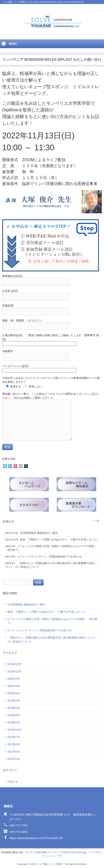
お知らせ (13, 782)
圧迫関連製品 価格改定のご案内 (26, 605)
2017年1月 (14, 759)
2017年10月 (15, 730)
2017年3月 (14, 752)
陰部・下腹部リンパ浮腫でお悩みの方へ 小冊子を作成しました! (46, 612)
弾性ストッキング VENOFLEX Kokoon (63, 852)
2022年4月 (14, 679)
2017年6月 (14, 744)
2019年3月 (14, 701)
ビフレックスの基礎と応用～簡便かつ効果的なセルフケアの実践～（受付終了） (52, 621)
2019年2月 (14, 708)
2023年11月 (15, 672)
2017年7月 (14, 737)
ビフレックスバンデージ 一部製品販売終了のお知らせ (40, 630)
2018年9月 (14, 715)
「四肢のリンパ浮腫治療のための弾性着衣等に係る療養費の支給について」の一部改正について (52, 640)
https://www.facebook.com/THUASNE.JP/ (36, 838)
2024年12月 (15, 664)
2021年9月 (14, 686)
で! (61, 856)
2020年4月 (14, 693)
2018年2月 (14, 723)
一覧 (97, 521)
